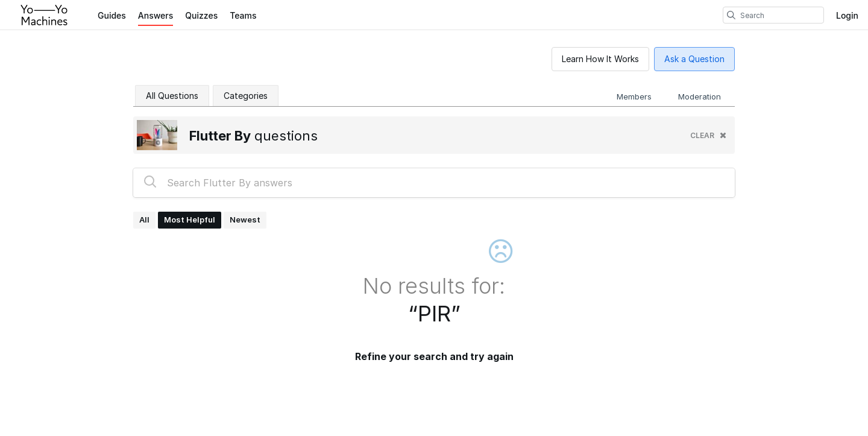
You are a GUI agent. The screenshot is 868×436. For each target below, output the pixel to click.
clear (708, 135)
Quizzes (201, 15)
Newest (245, 220)
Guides (112, 15)
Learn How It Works (600, 59)
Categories (246, 96)
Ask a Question (694, 59)
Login (847, 15)
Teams (243, 15)
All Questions (172, 96)
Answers (156, 15)
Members (634, 96)
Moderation (700, 96)
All (144, 220)
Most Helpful (190, 220)
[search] (731, 15)
